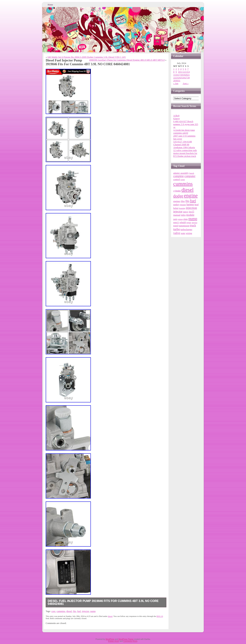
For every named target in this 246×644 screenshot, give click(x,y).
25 (181, 78)
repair (189, 222)
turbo (177, 229)
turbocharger (186, 229)
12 (184, 72)
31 (179, 80)
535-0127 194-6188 (183, 142)
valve (177, 233)
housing (182, 208)
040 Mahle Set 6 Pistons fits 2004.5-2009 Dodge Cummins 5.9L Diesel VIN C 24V (87, 57)
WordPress (110, 639)
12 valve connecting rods (185, 150)
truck (193, 226)
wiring (189, 233)
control (177, 179)
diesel (69, 611)
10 (179, 72)
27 (186, 78)
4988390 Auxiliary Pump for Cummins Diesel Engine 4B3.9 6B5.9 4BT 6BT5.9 (127, 60)
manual (177, 215)
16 (177, 75)
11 (181, 72)
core (53, 611)
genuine (183, 205)
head (197, 205)
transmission (184, 226)
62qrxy (177, 118)
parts (175, 219)
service (194, 222)
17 (179, 75)
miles (183, 215)
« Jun (176, 83)
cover (183, 179)
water (183, 233)
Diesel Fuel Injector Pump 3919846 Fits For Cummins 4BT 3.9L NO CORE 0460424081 (103, 602)
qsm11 (176, 222)
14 (188, 72)
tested (176, 226)
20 (186, 75)
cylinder (177, 191)
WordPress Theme (126, 639)
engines (177, 201)
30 (177, 80)
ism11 (186, 212)
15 (174, 75)
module (190, 215)
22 (174, 78)
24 (179, 78)
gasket (176, 205)
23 (177, 78)
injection (191, 208)
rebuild (183, 222)
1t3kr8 (176, 116)
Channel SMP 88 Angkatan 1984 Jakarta (184, 146)
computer (190, 176)
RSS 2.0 (160, 616)
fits (75, 611)
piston (180, 219)
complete (178, 176)
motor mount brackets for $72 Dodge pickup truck (185, 155)
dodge (178, 196)
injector (86, 611)
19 (184, 75)
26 (184, 78)
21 (188, 75)
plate (186, 219)
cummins (61, 611)
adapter (176, 173)
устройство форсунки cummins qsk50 (184, 131)
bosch (192, 173)
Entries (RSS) (114, 641)
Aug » (185, 83)
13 (186, 72)
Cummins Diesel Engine (130, 27)
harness (190, 204)
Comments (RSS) (130, 641)
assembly (185, 173)
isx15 (192, 212)
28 (188, 78)
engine (191, 196)
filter (183, 201)
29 (174, 80)
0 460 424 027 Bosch (183, 121)
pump (93, 611)
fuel (79, 611)
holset (176, 208)
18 (181, 75)
